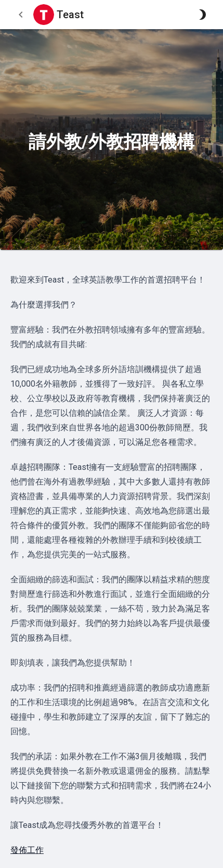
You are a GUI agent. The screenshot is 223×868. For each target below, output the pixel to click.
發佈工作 (27, 850)
